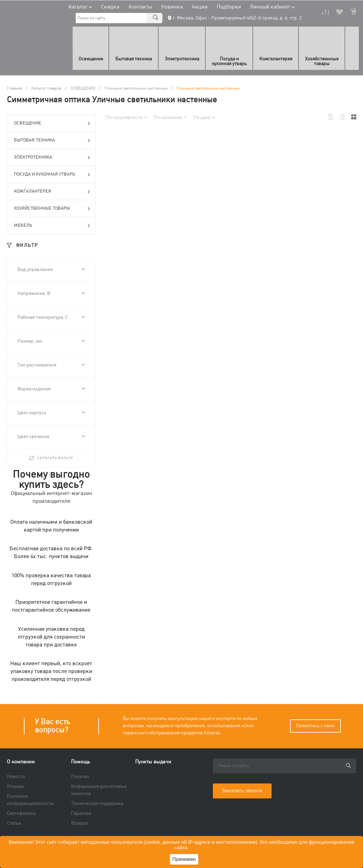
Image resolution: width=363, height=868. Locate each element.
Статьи (14, 823)
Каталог (80, 7)
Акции (200, 7)
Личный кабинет (272, 7)
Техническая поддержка (97, 804)
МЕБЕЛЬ (52, 226)
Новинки (172, 7)
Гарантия (81, 813)
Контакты (140, 7)
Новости (16, 777)
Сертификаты (21, 813)
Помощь (81, 762)
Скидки (110, 7)
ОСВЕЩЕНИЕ (52, 124)
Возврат (80, 823)
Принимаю (184, 859)
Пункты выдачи (153, 762)
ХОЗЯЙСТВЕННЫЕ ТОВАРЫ (52, 209)
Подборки (229, 7)
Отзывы (15, 787)
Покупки (80, 777)
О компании (21, 762)
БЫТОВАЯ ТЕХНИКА (52, 141)
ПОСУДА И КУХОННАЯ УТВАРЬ (52, 175)
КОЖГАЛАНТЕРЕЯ (52, 192)
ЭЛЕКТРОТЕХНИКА (52, 158)
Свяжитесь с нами (315, 726)
